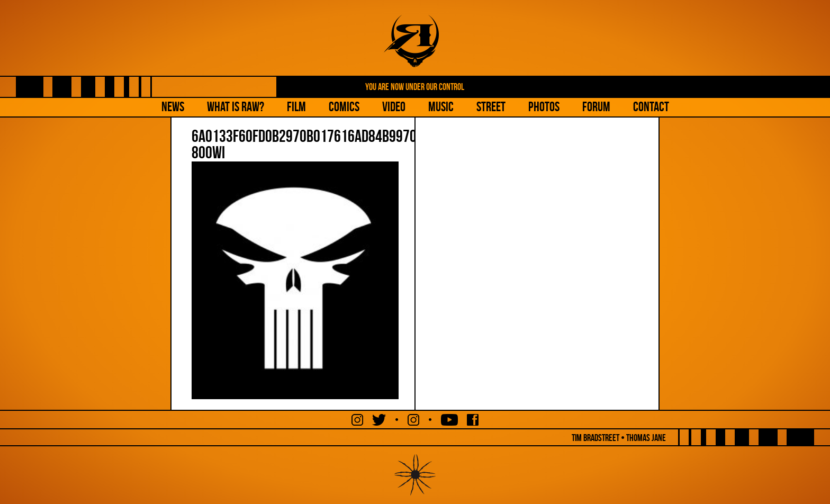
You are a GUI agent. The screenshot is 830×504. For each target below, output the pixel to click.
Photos (544, 107)
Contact (651, 107)
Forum (596, 107)
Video (394, 107)
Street (491, 107)
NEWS (173, 107)
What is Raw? (236, 107)
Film (296, 107)
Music (441, 107)
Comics (344, 107)
